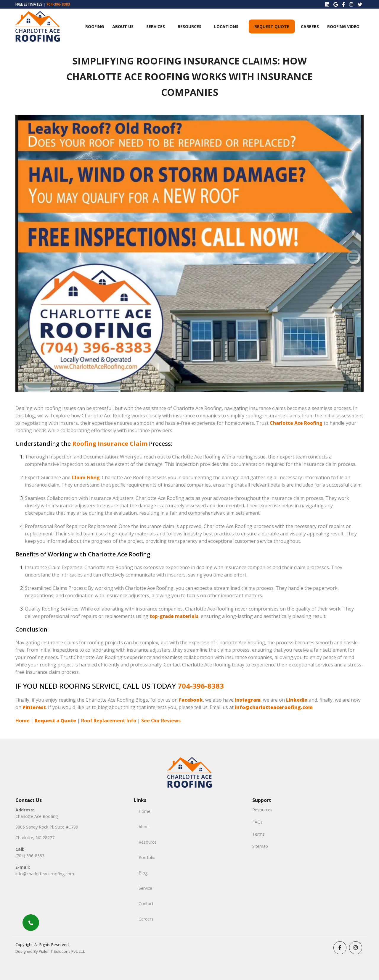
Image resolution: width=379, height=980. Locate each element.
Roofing (95, 26)
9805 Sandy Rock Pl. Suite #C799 (47, 827)
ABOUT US (123, 26)
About (144, 827)
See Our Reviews (161, 721)
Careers (310, 26)
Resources (189, 26)
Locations (226, 26)
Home (23, 721)
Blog (143, 873)
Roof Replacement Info (109, 721)
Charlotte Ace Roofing (296, 423)
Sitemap (260, 846)
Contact (146, 904)
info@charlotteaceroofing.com (45, 874)
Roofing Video (343, 26)
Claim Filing (86, 477)
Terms (258, 834)
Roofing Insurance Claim (110, 444)
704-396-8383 (58, 4)
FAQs (257, 822)
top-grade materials (174, 616)
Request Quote (272, 26)
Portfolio (147, 857)
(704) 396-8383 (30, 856)
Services (156, 26)
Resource (148, 842)
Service (145, 888)
